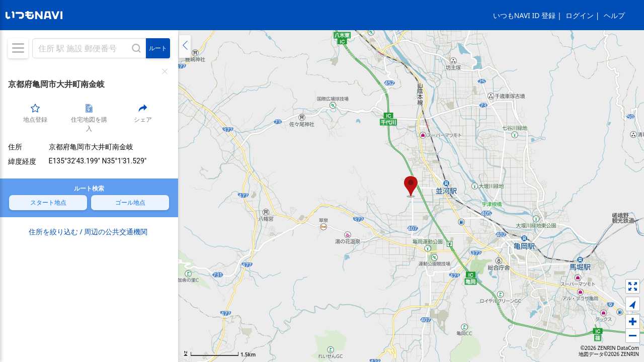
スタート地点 (48, 202)
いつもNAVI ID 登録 (524, 15)
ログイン (580, 15)
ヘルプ (614, 15)
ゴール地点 (130, 202)
